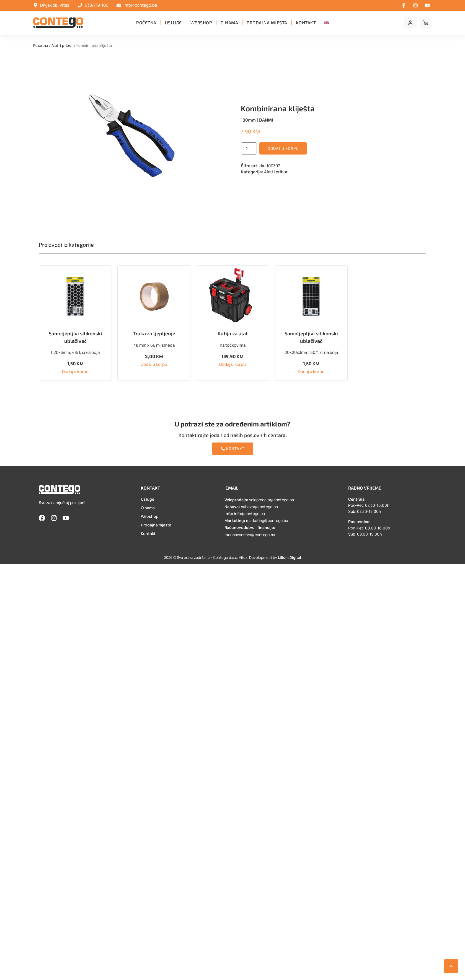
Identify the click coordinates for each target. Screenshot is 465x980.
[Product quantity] (249, 148)
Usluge (173, 23)
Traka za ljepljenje (154, 333)
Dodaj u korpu (283, 148)
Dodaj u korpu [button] (75, 371)
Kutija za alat (233, 333)
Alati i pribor (62, 45)
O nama (229, 23)
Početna (146, 23)
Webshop (201, 23)
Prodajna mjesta (267, 23)
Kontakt (306, 23)
